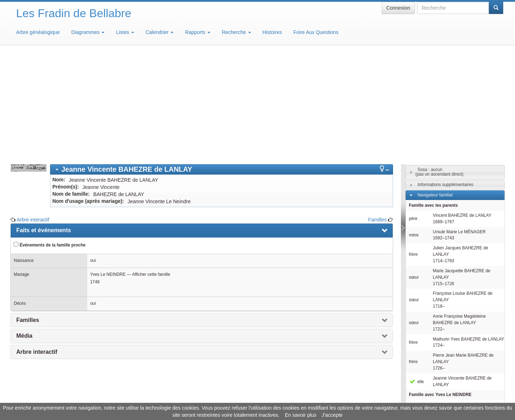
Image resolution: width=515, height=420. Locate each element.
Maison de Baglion (289, 399)
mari (413, 300)
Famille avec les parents (433, 100)
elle (416, 277)
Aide (259, 399)
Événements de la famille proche (50, 140)
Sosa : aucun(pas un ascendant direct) (440, 67)
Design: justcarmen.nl (482, 379)
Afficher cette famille (151, 169)
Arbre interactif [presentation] (37, 247)
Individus (426, 339)
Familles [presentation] (28, 215)
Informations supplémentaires (445, 79)
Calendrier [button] (160, 32)
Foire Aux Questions (316, 32)
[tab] (222, 64)
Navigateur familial (435, 90)
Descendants (430, 329)
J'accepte (332, 415)
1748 (95, 177)
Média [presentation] (24, 231)
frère (413, 149)
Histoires (272, 32)
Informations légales (228, 399)
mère (414, 130)
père (413, 113)
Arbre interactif (33, 114)
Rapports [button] (198, 32)
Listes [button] (125, 32)
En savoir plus (300, 415)
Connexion (398, 8)
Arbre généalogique (38, 32)
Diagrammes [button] (88, 32)
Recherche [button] (236, 32)
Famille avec (440, 289)
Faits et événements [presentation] (43, 125)
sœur (414, 172)
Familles (377, 114)
